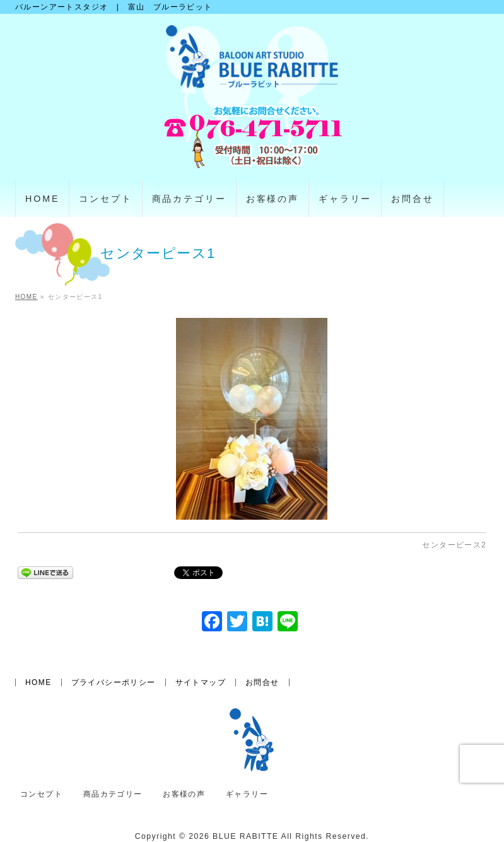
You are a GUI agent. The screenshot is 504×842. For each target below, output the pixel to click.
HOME (38, 682)
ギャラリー (247, 794)
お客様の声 (184, 794)
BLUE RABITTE (245, 836)
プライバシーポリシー (114, 682)
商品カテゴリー (113, 794)
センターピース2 (454, 545)
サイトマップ (201, 682)
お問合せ (262, 682)
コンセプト (41, 794)
